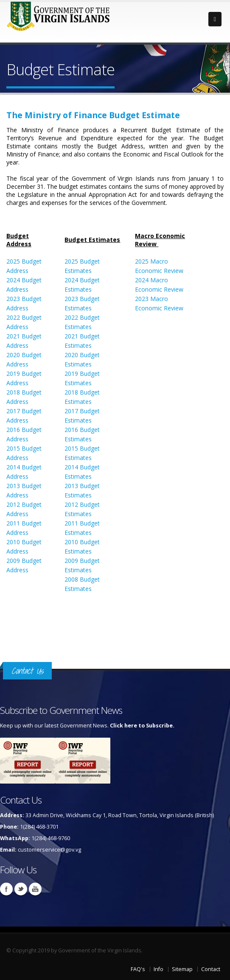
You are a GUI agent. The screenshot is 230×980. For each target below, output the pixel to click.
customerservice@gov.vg (49, 850)
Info (158, 969)
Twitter (21, 889)
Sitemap (182, 969)
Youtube (35, 889)
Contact (211, 969)
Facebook (6, 889)
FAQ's (138, 969)
